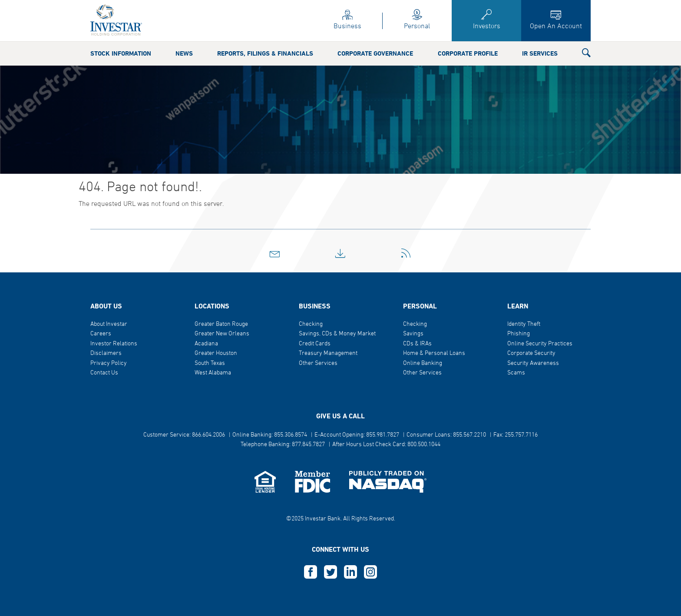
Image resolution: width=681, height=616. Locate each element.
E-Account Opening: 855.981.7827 (357, 435)
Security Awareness (533, 363)
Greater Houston (216, 353)
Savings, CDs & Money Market (337, 334)
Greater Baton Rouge (221, 324)
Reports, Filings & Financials (265, 54)
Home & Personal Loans (434, 353)
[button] (586, 55)
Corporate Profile (468, 54)
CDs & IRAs (417, 344)
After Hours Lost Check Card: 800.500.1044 (386, 445)
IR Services (540, 54)
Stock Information (121, 54)
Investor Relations (114, 344)
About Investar (109, 324)
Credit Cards (315, 344)
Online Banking (423, 363)
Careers (101, 334)
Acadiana (206, 344)
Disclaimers (106, 353)
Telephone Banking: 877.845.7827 (283, 445)
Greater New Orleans (222, 334)
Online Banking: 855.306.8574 (270, 435)
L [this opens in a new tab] (350, 572)
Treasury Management (328, 353)
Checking (311, 324)
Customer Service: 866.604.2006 (184, 435)
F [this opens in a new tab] (311, 572)
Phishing (519, 334)
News (184, 54)
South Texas (210, 363)
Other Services (318, 363)
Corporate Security (531, 353)
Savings (413, 334)
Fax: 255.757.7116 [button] (516, 435)
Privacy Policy (109, 363)
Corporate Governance (375, 54)
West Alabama (213, 373)
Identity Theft (524, 324)
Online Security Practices (540, 344)
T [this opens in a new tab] (331, 572)
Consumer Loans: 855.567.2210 (446, 435)
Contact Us (104, 373)
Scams (516, 373)
